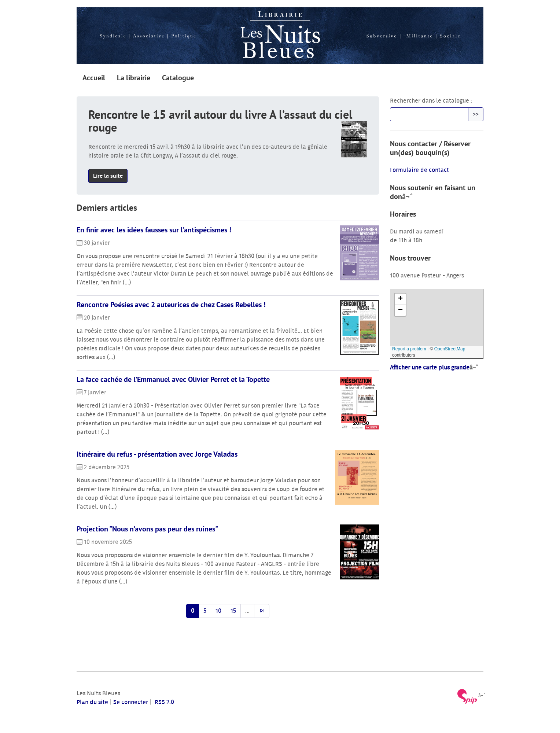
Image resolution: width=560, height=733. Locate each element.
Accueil (94, 78)
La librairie (134, 78)
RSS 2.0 (164, 702)
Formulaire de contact (419, 170)
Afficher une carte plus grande (430, 368)
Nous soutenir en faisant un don (433, 192)
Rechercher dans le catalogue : (431, 101)
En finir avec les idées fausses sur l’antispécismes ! (154, 230)
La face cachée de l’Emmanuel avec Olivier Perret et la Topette (173, 379)
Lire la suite (108, 176)
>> (476, 114)
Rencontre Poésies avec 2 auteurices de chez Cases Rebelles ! (171, 305)
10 (218, 611)
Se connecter (131, 702)
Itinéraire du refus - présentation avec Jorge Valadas (157, 454)
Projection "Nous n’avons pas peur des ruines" (147, 529)
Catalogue (178, 78)
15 (233, 611)
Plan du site (92, 702)
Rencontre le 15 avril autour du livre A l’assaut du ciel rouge (220, 121)
